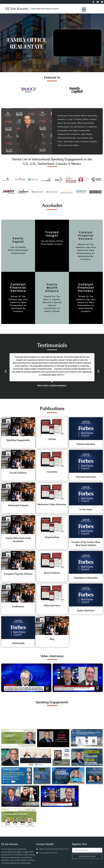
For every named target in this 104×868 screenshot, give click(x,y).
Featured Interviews (86, 478)
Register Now (80, 851)
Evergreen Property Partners (18, 575)
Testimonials (18, 645)
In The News (86, 511)
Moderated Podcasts (18, 507)
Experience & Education (86, 579)
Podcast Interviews (86, 445)
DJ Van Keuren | (17, 9)
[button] (6, 373)
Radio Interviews (86, 612)
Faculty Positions (18, 474)
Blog (52, 641)
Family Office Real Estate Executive (45, 9)
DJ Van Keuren (10, 851)
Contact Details (45, 851)
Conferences (18, 608)
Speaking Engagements (18, 442)
